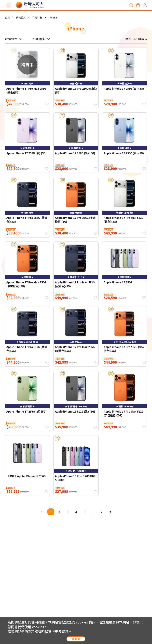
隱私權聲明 (36, 631)
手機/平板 (37, 17)
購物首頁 (21, 17)
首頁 (7, 17)
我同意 (76, 639)
